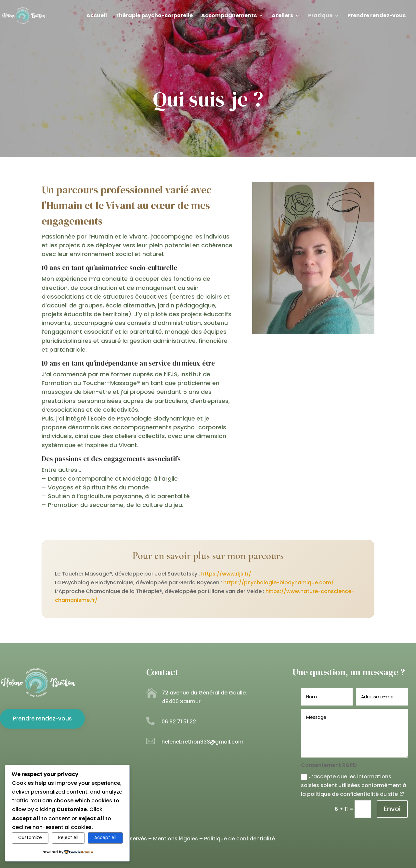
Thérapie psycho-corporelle (154, 16)
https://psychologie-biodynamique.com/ (279, 583)
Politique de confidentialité (240, 839)
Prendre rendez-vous (377, 16)
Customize (30, 838)
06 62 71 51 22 (179, 722)
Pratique (320, 16)
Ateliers (282, 16)
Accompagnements (229, 16)
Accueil (97, 16)
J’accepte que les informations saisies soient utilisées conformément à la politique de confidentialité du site (354, 785)
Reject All (68, 838)
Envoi (392, 809)
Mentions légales (175, 839)
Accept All (105, 838)
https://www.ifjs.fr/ (226, 574)
